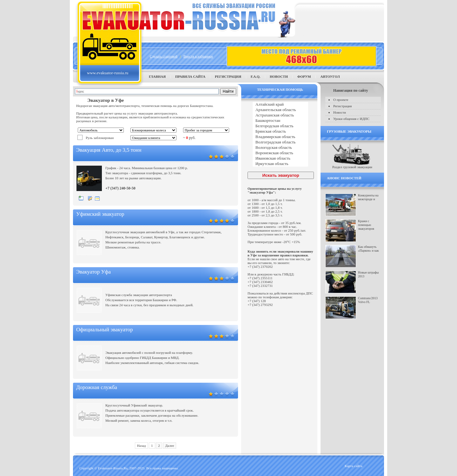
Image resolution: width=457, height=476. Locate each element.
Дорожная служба (97, 387)
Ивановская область (280, 159)
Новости (279, 76)
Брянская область (280, 132)
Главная (157, 76)
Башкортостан (280, 121)
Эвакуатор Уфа (93, 272)
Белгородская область (280, 126)
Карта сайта (354, 466)
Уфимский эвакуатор (100, 214)
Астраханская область (280, 115)
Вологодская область (280, 148)
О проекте (341, 100)
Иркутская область (280, 164)
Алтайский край (280, 105)
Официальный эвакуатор (105, 330)
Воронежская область (280, 153)
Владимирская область (280, 137)
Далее (170, 446)
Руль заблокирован (100, 138)
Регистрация (228, 76)
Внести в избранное (198, 56)
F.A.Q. (255, 76)
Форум (304, 76)
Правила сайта (190, 76)
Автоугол (330, 76)
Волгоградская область (280, 142)
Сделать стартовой (164, 56)
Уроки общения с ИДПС (351, 119)
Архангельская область (280, 110)
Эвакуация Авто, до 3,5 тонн (109, 150)
